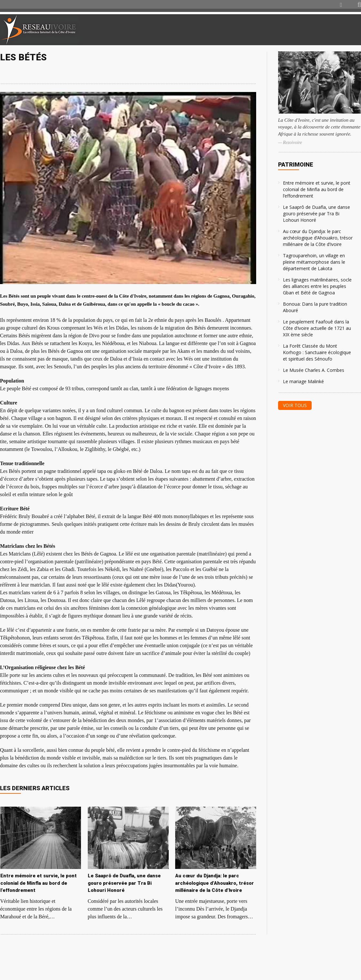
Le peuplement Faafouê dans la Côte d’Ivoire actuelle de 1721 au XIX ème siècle (317, 328)
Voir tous (295, 405)
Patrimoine (296, 164)
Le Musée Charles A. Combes (314, 370)
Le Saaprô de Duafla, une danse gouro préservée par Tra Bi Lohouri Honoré (316, 214)
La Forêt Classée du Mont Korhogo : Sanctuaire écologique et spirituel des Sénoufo (317, 352)
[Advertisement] (285, 30)
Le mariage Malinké (303, 381)
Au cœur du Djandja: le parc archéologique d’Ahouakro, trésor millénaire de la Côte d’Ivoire (318, 238)
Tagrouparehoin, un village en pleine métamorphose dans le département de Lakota (314, 262)
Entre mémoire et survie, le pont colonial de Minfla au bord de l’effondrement (317, 189)
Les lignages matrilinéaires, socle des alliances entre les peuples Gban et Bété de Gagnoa (317, 286)
